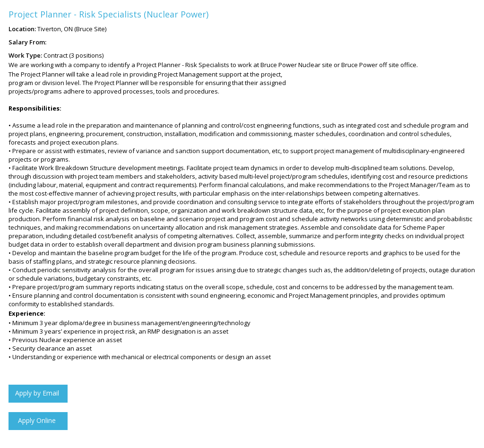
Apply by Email (37, 400)
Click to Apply (37, 427)
